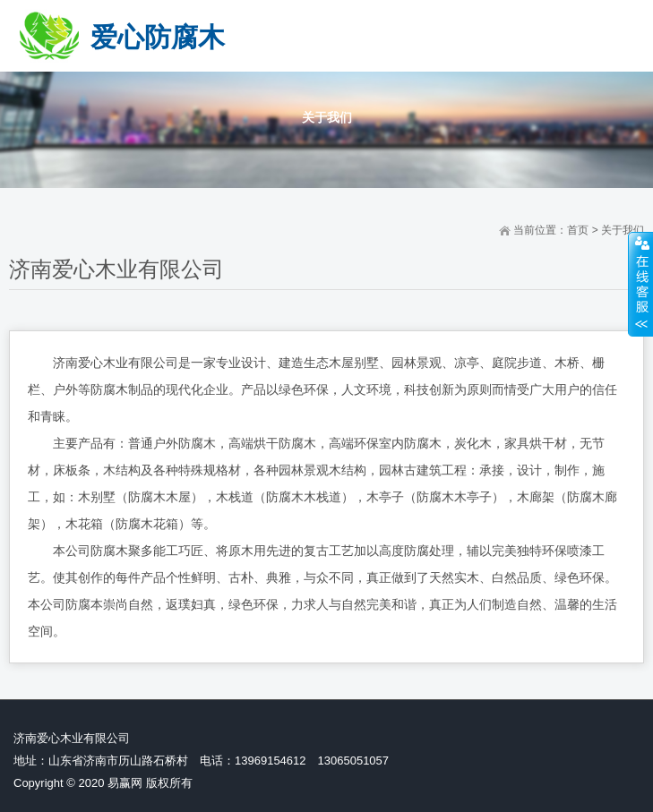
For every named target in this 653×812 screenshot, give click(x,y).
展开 (640, 284)
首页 (578, 230)
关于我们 (623, 230)
